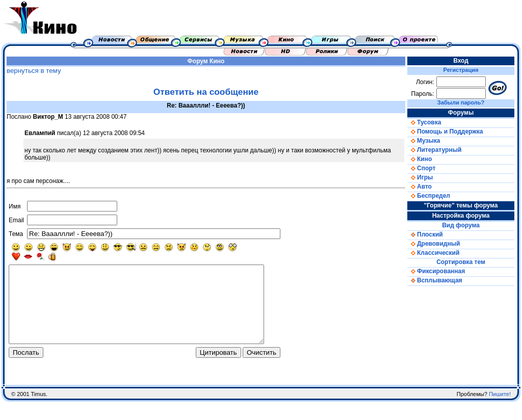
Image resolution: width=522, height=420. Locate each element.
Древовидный (434, 244)
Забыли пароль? (461, 102)
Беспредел (429, 196)
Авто (420, 187)
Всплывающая (435, 280)
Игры (420, 177)
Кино (217, 61)
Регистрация (461, 70)
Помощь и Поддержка (445, 132)
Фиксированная (436, 271)
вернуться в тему (34, 71)
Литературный (434, 150)
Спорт (421, 168)
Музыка (424, 141)
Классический (433, 253)
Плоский (425, 234)
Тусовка (424, 122)
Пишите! (500, 412)
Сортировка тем (461, 262)
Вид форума (461, 225)
